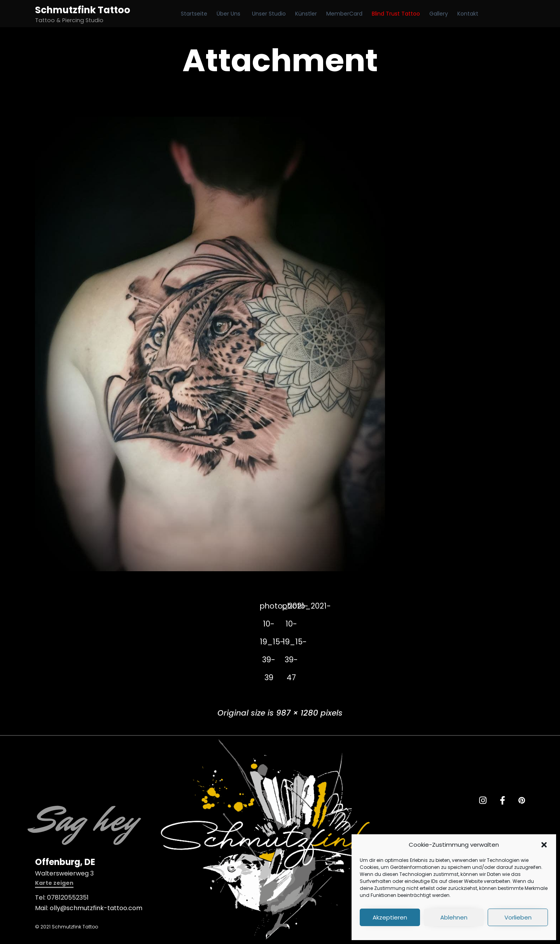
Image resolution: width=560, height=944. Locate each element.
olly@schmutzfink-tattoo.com (96, 908)
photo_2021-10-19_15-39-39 (269, 609)
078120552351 (68, 898)
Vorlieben (518, 917)
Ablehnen (454, 917)
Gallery (439, 14)
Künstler (306, 14)
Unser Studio (269, 14)
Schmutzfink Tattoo (83, 10)
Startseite (194, 14)
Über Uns (228, 14)
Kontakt (468, 14)
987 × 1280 (297, 713)
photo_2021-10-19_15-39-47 (292, 609)
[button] (544, 845)
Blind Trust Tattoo (396, 14)
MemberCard (344, 14)
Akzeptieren (390, 917)
